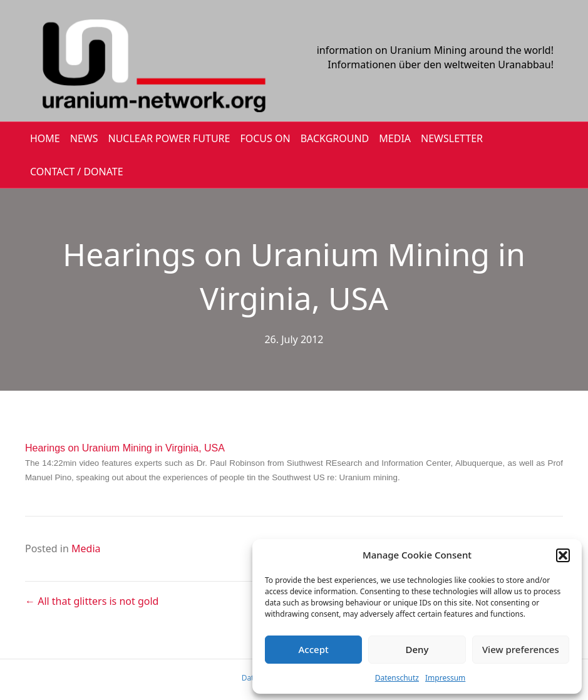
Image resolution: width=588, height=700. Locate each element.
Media (86, 548)
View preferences (521, 649)
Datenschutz (397, 678)
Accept (314, 649)
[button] (563, 555)
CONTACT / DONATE (77, 172)
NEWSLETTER (452, 138)
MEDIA (395, 138)
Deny (417, 649)
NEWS (84, 138)
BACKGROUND (335, 138)
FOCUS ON (265, 138)
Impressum (445, 678)
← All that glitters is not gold (92, 601)
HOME (45, 138)
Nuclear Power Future (169, 138)
